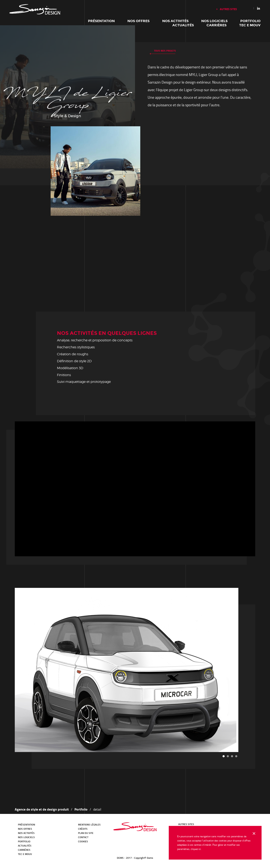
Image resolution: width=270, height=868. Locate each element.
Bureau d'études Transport (135, 827)
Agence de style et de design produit (42, 809)
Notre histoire (35, 9)
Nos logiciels (214, 21)
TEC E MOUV (250, 25)
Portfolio (250, 21)
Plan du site (86, 833)
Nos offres (138, 21)
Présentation (101, 21)
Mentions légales (89, 825)
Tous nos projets (165, 51)
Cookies (83, 841)
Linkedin (259, 8)
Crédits (83, 829)
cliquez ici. (196, 849)
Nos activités (175, 21)
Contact (83, 837)
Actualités (183, 25)
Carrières (217, 25)
